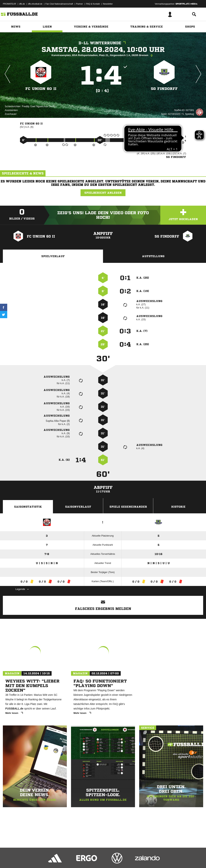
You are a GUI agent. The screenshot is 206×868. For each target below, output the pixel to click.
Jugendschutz (71, 859)
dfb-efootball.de (35, 4)
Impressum (8, 859)
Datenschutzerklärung (27, 859)
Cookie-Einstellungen (114, 859)
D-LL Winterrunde (103, 43)
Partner (80, 4)
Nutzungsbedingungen (51, 859)
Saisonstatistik (28, 507)
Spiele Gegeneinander (128, 507)
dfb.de (22, 4)
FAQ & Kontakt (93, 4)
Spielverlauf (53, 256)
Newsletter (108, 4)
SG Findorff (164, 89)
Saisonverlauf (78, 507)
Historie (178, 507)
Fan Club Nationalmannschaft (59, 4)
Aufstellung (153, 256)
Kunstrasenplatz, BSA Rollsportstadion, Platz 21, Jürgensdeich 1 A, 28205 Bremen (103, 55)
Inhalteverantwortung (91, 859)
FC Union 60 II (41, 89)
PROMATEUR (9, 4)
